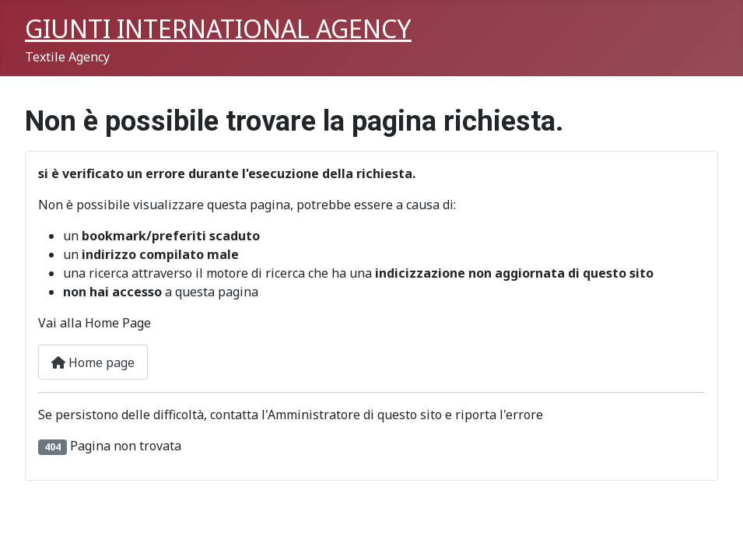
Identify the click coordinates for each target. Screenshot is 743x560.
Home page (93, 362)
